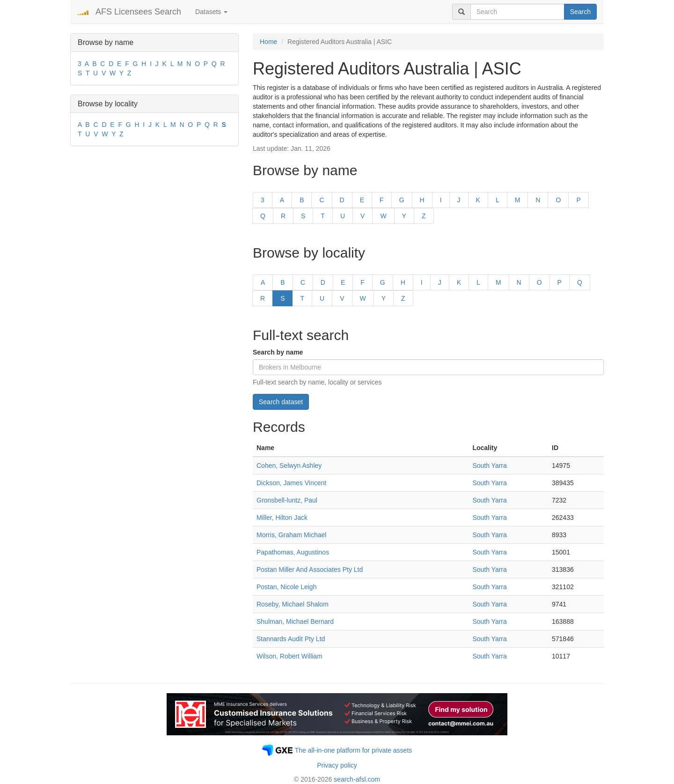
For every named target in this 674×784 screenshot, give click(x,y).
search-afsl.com (357, 779)
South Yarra (489, 466)
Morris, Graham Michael (291, 535)
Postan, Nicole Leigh (286, 587)
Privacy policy (337, 765)
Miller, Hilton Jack (282, 518)
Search (580, 12)
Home (268, 42)
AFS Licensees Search (138, 12)
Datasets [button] (211, 12)
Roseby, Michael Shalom (293, 604)
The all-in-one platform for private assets (354, 750)
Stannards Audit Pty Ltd (291, 639)
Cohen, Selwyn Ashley (289, 466)
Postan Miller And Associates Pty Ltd (310, 570)
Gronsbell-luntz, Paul (287, 500)
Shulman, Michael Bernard (295, 621)
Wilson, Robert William (289, 656)
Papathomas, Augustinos (293, 552)
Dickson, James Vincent (291, 483)
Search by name (278, 352)
